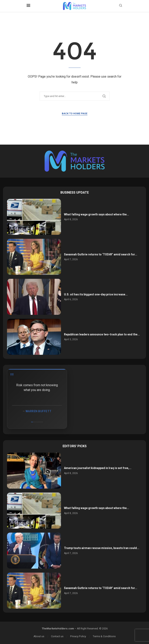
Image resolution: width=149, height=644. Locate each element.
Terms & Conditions (104, 636)
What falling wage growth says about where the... (96, 214)
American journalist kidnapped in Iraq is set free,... (98, 468)
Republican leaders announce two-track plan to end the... (102, 334)
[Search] (121, 6)
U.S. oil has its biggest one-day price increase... (96, 294)
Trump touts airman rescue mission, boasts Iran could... (102, 548)
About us (39, 636)
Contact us (57, 636)
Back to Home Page (75, 114)
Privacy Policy (78, 636)
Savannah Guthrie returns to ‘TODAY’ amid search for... (101, 254)
